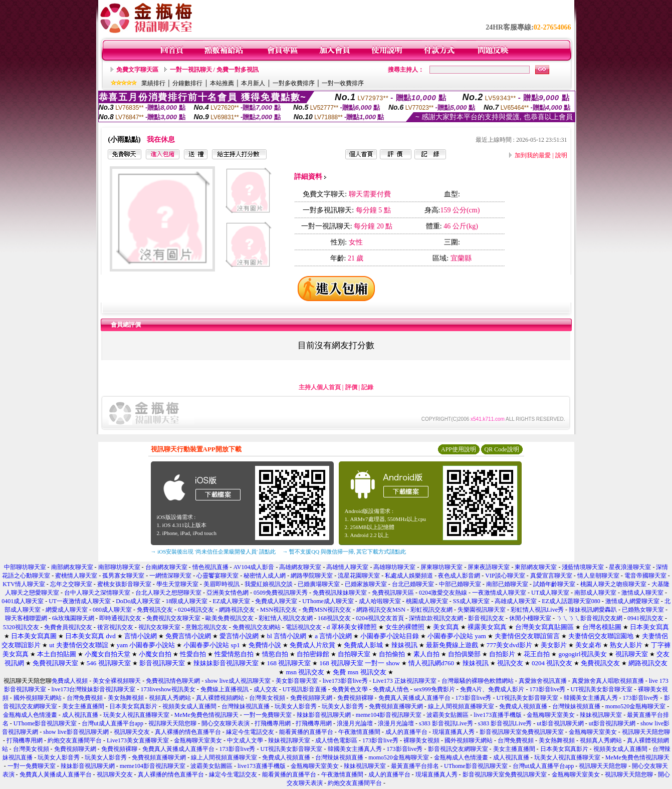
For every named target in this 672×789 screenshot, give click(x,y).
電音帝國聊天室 (645, 576)
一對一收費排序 (343, 83)
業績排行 (153, 83)
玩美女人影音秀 (296, 706)
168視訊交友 (334, 618)
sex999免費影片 (434, 689)
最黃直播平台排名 (415, 766)
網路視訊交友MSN (381, 610)
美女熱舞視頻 (126, 698)
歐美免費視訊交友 (230, 618)
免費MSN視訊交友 (327, 610)
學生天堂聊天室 (177, 584)
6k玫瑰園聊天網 (73, 618)
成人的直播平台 (406, 732)
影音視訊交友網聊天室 (458, 749)
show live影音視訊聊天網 (76, 732)
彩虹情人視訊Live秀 (537, 610)
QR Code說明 (502, 449)
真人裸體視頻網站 (220, 698)
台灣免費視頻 (85, 698)
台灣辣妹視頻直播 (576, 706)
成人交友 (266, 689)
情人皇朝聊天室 (598, 576)
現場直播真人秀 (454, 732)
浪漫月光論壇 (355, 723)
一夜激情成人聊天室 (499, 593)
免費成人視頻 (70, 681)
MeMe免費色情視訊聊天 (206, 715)
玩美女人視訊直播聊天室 (136, 715)
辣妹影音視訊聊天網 (324, 715)
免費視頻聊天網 (311, 698)
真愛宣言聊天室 (551, 576)
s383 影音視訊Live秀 (446, 723)
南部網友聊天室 (72, 567)
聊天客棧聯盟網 (26, 618)
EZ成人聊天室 (231, 601)
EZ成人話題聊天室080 (571, 601)
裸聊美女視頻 (421, 740)
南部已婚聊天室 (507, 584)
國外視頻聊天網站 (38, 698)
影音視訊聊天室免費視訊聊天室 (522, 732)
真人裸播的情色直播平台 (188, 732)
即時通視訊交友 (120, 618)
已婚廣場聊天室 (319, 584)
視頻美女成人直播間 (189, 706)
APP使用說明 (459, 449)
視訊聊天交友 (132, 732)
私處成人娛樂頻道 (409, 576)
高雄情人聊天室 (347, 567)
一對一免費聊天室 (268, 715)
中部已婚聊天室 (460, 584)
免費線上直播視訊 (225, 689)
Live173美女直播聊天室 (138, 740)
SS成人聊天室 (471, 601)
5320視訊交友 (21, 627)
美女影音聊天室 (297, 681)
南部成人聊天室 (595, 593)
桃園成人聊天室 (427, 601)
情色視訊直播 (210, 567)
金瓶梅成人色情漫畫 (30, 715)
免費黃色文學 (350, 689)
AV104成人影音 (254, 567)
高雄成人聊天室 (516, 601)
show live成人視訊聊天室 (238, 681)
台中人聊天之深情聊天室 (97, 593)
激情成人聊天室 (642, 593)
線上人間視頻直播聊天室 (461, 706)
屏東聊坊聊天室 (441, 567)
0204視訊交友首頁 (380, 618)
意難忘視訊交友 (206, 627)
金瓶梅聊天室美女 (551, 715)
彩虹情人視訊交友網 (286, 618)
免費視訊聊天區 (393, 593)
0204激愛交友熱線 (443, 593)
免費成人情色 (391, 689)
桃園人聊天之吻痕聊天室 (613, 584)
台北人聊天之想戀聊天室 (168, 593)
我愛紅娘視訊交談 (269, 584)
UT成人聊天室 (550, 593)
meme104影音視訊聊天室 (389, 715)
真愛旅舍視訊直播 (543, 681)
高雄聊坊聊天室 (394, 567)
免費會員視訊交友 (68, 627)
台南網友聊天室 (166, 567)
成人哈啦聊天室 (380, 601)
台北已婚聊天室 (413, 584)
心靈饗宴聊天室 (217, 576)
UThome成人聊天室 (328, 601)
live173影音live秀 (345, 681)
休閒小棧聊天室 (530, 618)
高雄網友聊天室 (300, 567)
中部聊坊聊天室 (25, 567)
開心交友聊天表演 (226, 723)
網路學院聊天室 (312, 576)
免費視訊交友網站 (257, 627)
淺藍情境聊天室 (583, 567)
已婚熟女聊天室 (643, 610)
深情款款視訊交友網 (436, 618)
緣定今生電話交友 (250, 732)
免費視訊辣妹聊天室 (340, 593)
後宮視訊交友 (115, 627)
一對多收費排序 (294, 83)
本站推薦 (222, 83)
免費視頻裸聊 (355, 698)
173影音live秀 (548, 689)
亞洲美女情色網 (228, 593)
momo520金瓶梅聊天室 (636, 706)
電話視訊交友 (304, 627)
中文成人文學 (245, 740)
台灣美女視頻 (267, 698)
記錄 (367, 387)
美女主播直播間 (83, 706)
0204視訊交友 (196, 610)
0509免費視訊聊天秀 (281, 593)
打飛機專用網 (273, 723)
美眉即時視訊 (221, 584)
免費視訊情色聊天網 (173, 681)
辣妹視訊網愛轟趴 (593, 610)
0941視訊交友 (645, 618)
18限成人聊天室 (186, 601)
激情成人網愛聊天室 (632, 601)
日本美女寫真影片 (133, 706)
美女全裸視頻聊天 (117, 681)
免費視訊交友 (155, 610)
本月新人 (253, 83)
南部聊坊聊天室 (119, 567)
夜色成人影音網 (459, 576)
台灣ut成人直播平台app (113, 723)
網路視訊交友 (237, 610)
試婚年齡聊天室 (554, 584)
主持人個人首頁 (320, 387)
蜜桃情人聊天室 (76, 576)
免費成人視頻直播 (523, 706)
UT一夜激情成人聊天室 (80, 601)
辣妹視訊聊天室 (601, 715)
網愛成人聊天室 (67, 610)
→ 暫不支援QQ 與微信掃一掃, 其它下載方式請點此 (345, 552)
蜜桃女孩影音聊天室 (124, 584)
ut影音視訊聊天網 (560, 723)
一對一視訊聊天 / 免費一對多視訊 (214, 70)
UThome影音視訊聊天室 (45, 723)
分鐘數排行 (187, 83)
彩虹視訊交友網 (431, 610)
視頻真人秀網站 (170, 698)
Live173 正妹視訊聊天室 (405, 681)
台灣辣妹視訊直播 (246, 706)
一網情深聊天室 (170, 576)
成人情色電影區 (336, 740)
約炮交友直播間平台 (75, 740)
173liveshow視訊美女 (168, 689)
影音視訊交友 (486, 618)
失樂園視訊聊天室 (482, 610)
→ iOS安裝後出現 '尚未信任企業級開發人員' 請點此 (213, 552)
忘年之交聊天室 (71, 584)
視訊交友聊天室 (159, 627)
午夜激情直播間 (359, 732)
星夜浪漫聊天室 (630, 567)
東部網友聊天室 (536, 567)
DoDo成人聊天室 (138, 601)
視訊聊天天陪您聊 (172, 723)
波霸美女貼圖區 (447, 715)
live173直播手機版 (498, 715)
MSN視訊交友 (279, 610)
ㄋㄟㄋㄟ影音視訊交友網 (589, 618)
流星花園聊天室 (359, 576)
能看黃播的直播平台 (306, 732)
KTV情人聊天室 (24, 584)
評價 (351, 387)
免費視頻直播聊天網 (396, 706)
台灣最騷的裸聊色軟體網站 (478, 681)
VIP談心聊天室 (505, 576)
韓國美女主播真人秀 (591, 698)
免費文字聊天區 (137, 70)
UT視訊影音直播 (305, 689)
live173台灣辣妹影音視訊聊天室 (93, 689)
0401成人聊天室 (23, 601)
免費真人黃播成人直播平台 (414, 698)
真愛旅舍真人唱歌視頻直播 (608, 681)
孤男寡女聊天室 (123, 576)
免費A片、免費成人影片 (492, 689)
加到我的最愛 (533, 155)
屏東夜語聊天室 (489, 567)
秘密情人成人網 (265, 576)
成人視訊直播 (80, 715)
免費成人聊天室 (276, 601)
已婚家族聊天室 (366, 584)
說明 (561, 155)
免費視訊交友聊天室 (173, 618)
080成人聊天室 (112, 610)
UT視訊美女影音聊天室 (602, 689)
